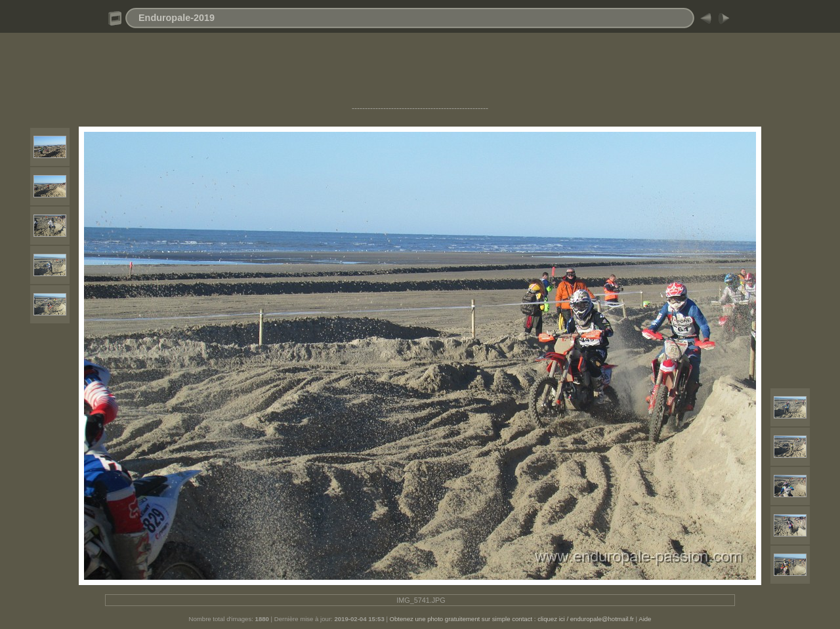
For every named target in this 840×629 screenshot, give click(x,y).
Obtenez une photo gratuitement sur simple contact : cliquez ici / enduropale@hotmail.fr (512, 619)
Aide (645, 619)
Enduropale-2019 (177, 18)
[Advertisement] (420, 74)
